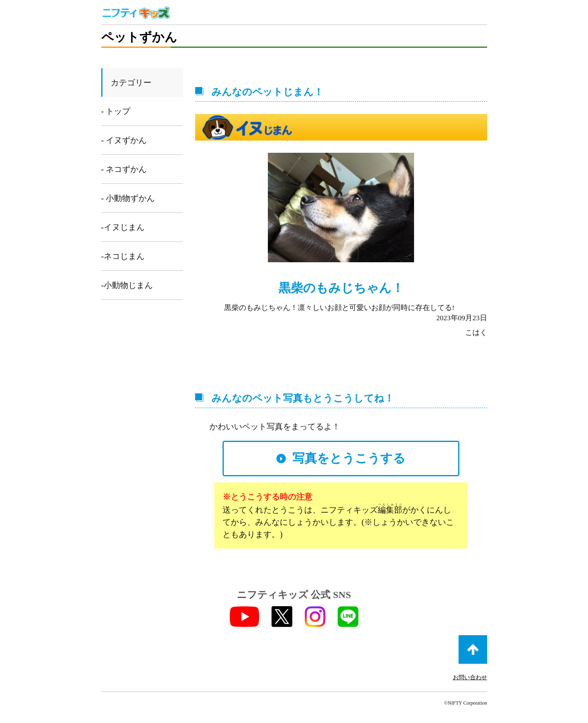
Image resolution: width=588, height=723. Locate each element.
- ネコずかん (124, 169)
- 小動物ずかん (128, 198)
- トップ (116, 111)
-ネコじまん (123, 256)
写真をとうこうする (349, 458)
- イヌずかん (124, 140)
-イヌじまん (123, 227)
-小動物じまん (127, 285)
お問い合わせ (470, 677)
